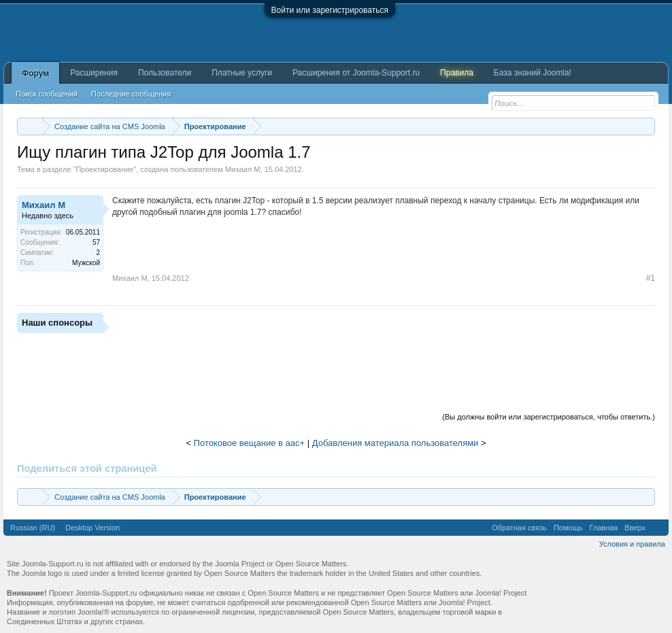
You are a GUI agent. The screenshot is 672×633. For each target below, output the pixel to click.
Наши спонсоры (57, 323)
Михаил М (243, 169)
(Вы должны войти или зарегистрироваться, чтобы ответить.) (549, 417)
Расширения (94, 73)
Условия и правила (632, 544)
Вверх (635, 528)
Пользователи (165, 73)
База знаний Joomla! (533, 73)
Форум (35, 73)
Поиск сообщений (47, 94)
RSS (657, 528)
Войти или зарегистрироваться (330, 10)
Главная (603, 528)
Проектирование (104, 169)
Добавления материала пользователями (396, 443)
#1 (651, 278)
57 (96, 242)
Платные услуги (242, 73)
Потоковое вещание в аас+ (250, 443)
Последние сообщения (131, 94)
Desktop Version (93, 528)
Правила (457, 73)
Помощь (568, 528)
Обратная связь (519, 528)
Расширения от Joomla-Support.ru (356, 73)
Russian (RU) (33, 528)
